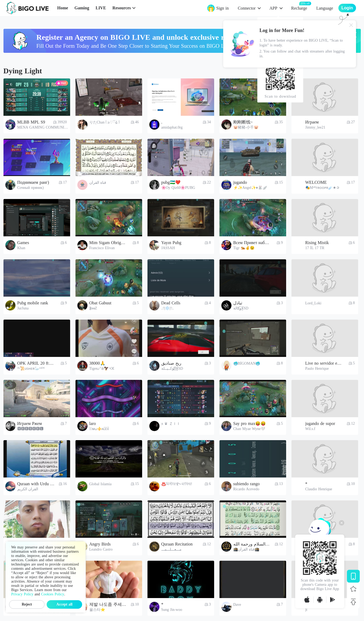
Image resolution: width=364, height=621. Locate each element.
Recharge (299, 8)
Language (325, 8)
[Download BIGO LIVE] (353, 576)
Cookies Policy (53, 594)
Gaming (82, 8)
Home (63, 8)
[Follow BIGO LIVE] (353, 589)
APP (273, 8)
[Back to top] (353, 602)
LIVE (101, 8)
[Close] (351, 25)
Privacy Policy (22, 594)
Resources (122, 8)
